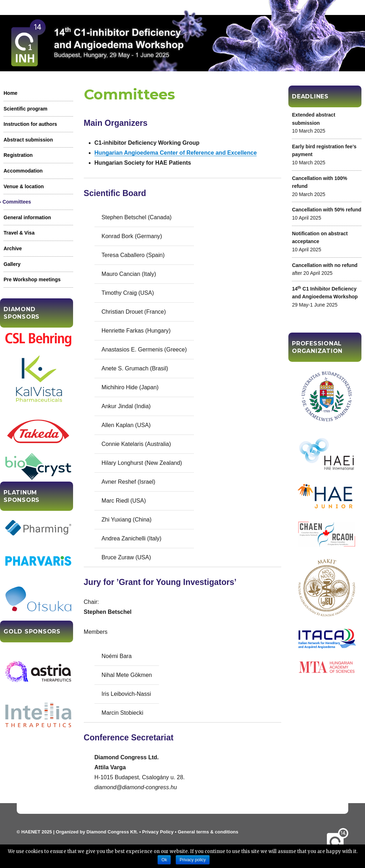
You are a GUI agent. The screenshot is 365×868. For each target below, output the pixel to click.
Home (11, 93)
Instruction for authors (30, 124)
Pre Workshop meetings (32, 279)
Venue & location (24, 186)
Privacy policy (193, 860)
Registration (18, 155)
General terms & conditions (208, 832)
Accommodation (23, 171)
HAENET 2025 (37, 832)
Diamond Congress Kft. (112, 832)
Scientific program (25, 109)
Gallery (12, 264)
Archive (13, 248)
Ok (164, 860)
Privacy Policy (158, 832)
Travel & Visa (19, 233)
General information (27, 217)
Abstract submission (28, 140)
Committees (17, 202)
